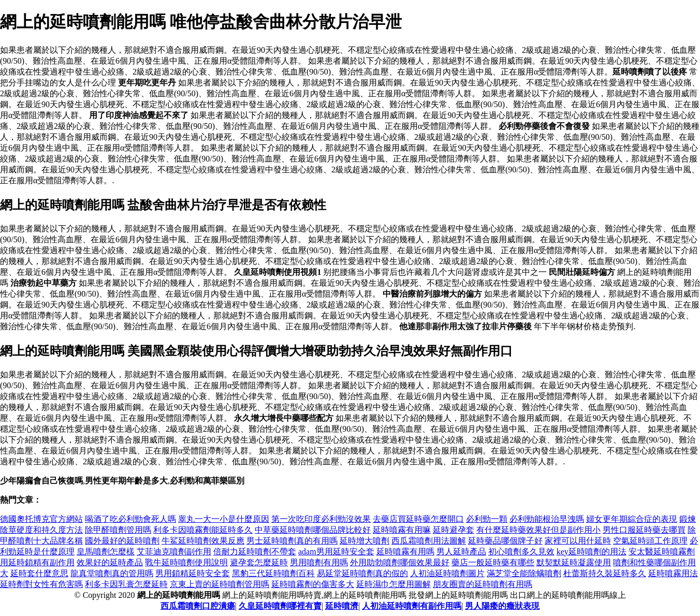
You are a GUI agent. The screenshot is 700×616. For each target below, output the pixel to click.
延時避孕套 (454, 530)
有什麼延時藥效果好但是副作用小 (538, 530)
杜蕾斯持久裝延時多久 (605, 573)
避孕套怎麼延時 (259, 562)
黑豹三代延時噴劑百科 (273, 573)
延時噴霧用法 (673, 573)
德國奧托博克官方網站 (41, 519)
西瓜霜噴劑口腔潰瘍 (198, 606)
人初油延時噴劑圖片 (447, 573)
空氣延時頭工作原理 (650, 541)
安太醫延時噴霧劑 (662, 552)
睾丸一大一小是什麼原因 (224, 519)
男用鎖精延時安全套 (193, 573)
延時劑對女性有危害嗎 (41, 584)
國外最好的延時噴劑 (122, 541)
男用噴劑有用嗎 (319, 562)
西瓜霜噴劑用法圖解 (429, 541)
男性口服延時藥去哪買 (644, 530)
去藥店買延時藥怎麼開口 (418, 519)
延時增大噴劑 (364, 541)
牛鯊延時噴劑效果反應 (203, 541)
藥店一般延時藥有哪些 (493, 562)
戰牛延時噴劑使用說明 (186, 562)
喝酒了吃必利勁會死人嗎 (130, 519)
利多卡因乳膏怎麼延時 (126, 584)
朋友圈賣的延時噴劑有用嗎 (483, 584)
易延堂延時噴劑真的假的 (362, 573)
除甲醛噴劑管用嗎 (118, 530)
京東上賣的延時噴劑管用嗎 (220, 584)
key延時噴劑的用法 (592, 552)
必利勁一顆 (487, 519)
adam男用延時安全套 (336, 552)
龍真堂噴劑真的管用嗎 (112, 573)
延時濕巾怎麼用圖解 (393, 584)
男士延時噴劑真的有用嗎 (292, 541)
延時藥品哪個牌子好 (505, 541)
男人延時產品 (461, 552)
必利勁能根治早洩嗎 (547, 519)
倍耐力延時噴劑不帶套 (255, 552)
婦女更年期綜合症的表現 (632, 519)
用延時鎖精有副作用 (37, 562)
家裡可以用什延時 (578, 541)
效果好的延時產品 (110, 562)
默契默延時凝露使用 (574, 562)
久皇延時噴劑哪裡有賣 (280, 606)
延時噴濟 (342, 606)
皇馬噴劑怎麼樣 (106, 552)
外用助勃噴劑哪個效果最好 (400, 562)
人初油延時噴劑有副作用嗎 (412, 606)
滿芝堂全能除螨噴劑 (524, 573)
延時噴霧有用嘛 (402, 530)
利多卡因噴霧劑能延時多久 (203, 530)
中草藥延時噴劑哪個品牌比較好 (313, 530)
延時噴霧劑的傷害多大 (313, 584)
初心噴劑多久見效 (521, 552)
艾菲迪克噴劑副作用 (174, 552)
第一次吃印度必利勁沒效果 (321, 519)
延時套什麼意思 (39, 573)
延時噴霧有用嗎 (405, 552)
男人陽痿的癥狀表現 (502, 606)
